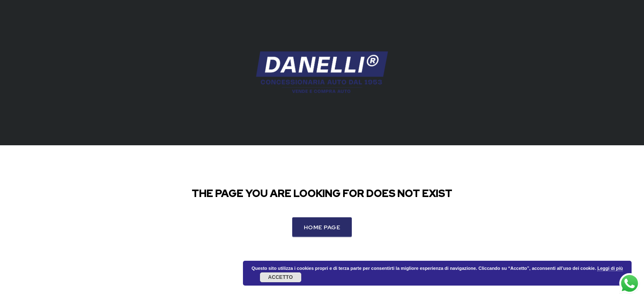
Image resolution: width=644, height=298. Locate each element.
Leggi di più (610, 268)
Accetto (281, 277)
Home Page (322, 227)
